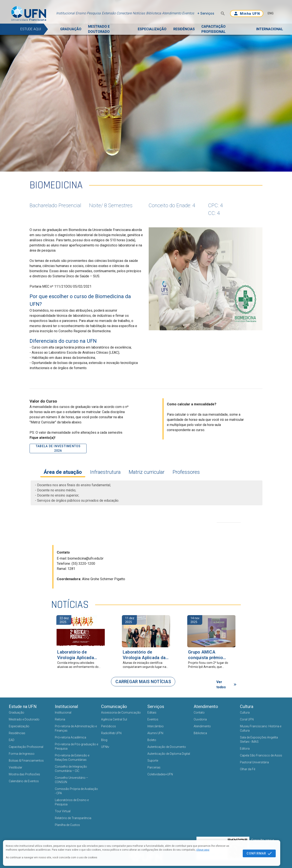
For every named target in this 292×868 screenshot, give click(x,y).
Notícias (139, 13)
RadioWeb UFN (111, 733)
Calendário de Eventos (24, 781)
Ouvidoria (200, 719)
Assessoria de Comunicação (121, 713)
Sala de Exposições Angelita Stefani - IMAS (259, 740)
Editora (245, 749)
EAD (12, 740)
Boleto (152, 740)
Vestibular (16, 767)
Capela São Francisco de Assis (261, 755)
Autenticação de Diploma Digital (169, 754)
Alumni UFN (155, 733)
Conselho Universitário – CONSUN (71, 780)
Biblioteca (154, 13)
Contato (199, 713)
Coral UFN (247, 719)
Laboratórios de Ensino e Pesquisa (72, 802)
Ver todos (227, 685)
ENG (271, 13)
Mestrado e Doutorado (24, 719)
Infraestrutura (105, 472)
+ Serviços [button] (206, 13)
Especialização (19, 726)
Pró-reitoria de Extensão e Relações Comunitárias (72, 758)
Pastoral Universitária (254, 762)
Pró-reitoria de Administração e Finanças (76, 728)
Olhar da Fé (248, 769)
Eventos (188, 13)
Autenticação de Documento (167, 747)
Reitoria (60, 719)
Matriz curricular (146, 472)
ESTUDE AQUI (31, 29)
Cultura (245, 713)
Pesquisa (94, 13)
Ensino (81, 13)
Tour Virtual (63, 811)
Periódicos (109, 726)
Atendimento (172, 13)
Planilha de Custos (67, 825)
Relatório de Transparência (73, 818)
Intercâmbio (156, 726)
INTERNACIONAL (270, 29)
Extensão (109, 13)
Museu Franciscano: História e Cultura (261, 728)
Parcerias (154, 767)
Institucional (65, 13)
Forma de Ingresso (22, 754)
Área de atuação (63, 472)
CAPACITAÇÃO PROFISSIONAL (213, 29)
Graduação (16, 713)
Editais (152, 713)
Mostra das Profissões (24, 774)
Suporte (153, 761)
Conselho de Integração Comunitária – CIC (71, 769)
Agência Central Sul (114, 719)
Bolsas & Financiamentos (26, 761)
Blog (104, 740)
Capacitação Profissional (26, 747)
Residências (17, 733)
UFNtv (105, 747)
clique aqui (203, 850)
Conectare (124, 13)
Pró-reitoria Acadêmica (70, 737)
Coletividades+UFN (160, 774)
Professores (186, 472)
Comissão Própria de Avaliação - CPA (76, 791)
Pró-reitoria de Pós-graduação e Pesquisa (76, 746)
